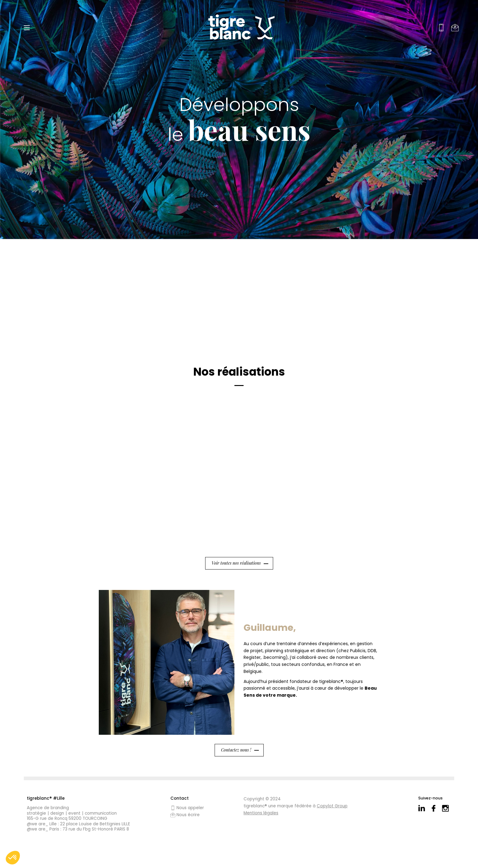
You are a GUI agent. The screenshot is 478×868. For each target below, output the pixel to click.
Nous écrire (185, 815)
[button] (13, 858)
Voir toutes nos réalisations (236, 563)
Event (74, 813)
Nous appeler (187, 808)
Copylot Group (332, 806)
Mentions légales (261, 813)
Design (57, 813)
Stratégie (36, 813)
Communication (101, 813)
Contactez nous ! (236, 750)
